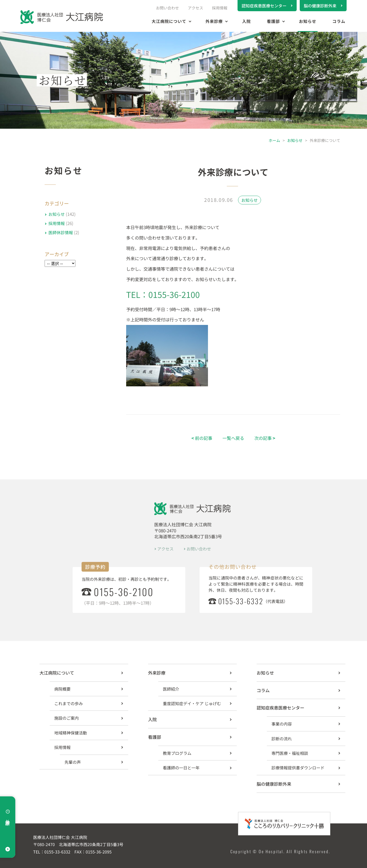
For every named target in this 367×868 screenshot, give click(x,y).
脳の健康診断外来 (320, 6)
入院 (246, 21)
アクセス (195, 8)
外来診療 (214, 21)
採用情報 (220, 8)
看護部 (273, 21)
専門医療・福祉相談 (290, 753)
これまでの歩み (69, 703)
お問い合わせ (167, 8)
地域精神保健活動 (71, 733)
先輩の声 (73, 762)
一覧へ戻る (233, 438)
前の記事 (202, 438)
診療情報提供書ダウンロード (298, 768)
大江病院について (169, 21)
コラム (339, 21)
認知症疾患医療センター (264, 6)
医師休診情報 (61, 232)
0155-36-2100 (124, 592)
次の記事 (265, 438)
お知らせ (308, 21)
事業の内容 (282, 724)
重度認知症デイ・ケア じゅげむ (192, 703)
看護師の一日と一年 (181, 768)
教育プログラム (177, 753)
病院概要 (62, 689)
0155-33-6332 (241, 601)
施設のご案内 (67, 718)
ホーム (274, 140)
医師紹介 (171, 689)
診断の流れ (282, 739)
